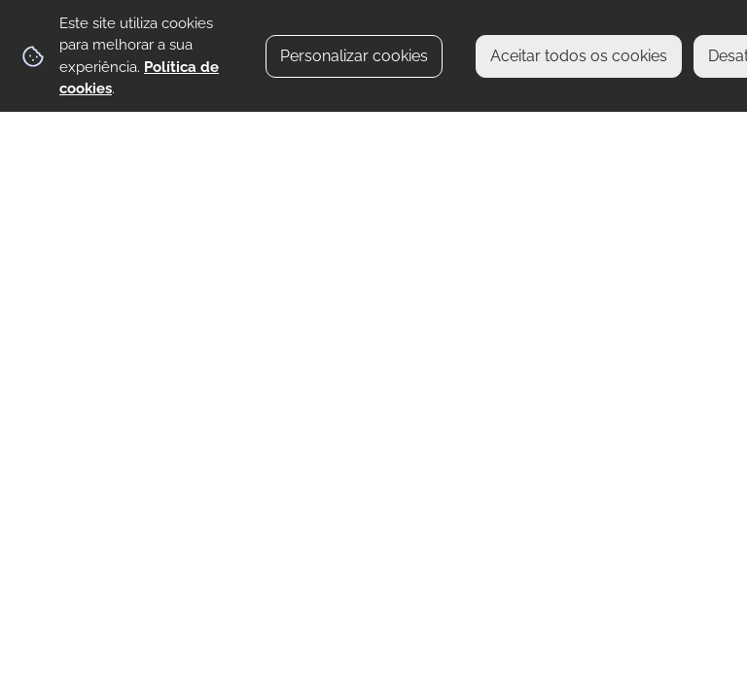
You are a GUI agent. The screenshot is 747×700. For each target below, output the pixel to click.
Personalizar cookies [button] (354, 56)
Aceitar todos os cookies (579, 56)
